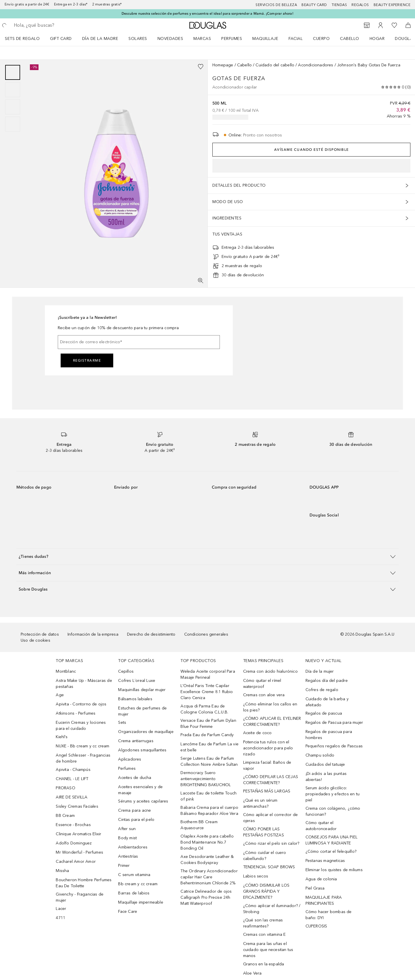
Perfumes (232, 39)
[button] (207, 556)
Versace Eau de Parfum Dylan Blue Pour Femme (208, 724)
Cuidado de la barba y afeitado (327, 702)
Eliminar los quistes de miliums (334, 870)
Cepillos (126, 671)
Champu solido (320, 755)
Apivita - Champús (73, 770)
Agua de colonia (321, 879)
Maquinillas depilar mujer (142, 690)
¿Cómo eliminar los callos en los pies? (270, 707)
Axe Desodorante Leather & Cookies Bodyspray (207, 860)
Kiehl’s (62, 737)
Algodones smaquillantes (142, 750)
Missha (62, 871)
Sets (122, 723)
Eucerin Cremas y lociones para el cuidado (81, 726)
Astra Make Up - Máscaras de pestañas (84, 684)
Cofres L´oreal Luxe (137, 681)
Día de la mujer (320, 671)
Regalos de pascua (324, 713)
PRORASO (65, 788)
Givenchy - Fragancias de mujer (80, 897)
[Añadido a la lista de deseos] (201, 67)
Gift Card (61, 39)
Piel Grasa (315, 888)
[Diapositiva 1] (13, 72)
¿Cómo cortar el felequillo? (331, 851)
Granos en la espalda (264, 964)
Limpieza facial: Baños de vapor (267, 765)
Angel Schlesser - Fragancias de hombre (83, 758)
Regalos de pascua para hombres (329, 735)
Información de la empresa (93, 634)
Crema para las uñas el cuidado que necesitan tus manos (268, 950)
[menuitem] (26, 38)
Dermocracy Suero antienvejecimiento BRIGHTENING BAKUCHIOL (206, 779)
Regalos (360, 5)
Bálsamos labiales (135, 699)
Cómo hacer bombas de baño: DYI (329, 915)
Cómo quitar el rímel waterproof (262, 684)
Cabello (350, 39)
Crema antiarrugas (136, 741)
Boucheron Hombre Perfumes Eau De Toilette (84, 883)
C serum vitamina (134, 875)
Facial (296, 39)
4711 (60, 918)
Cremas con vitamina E (265, 934)
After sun (127, 829)
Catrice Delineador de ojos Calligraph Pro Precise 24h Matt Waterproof (206, 897)
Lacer (61, 909)
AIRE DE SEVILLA (72, 797)
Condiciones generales (206, 634)
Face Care (128, 911)
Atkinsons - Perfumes (76, 713)
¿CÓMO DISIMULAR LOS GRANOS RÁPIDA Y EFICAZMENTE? (266, 891)
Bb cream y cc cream (138, 884)
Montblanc (66, 671)
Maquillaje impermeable (141, 902)
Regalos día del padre (327, 681)
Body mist (127, 838)
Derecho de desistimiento (151, 634)
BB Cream (65, 816)
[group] (13, 98)
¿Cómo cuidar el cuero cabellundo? (265, 856)
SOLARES (138, 39)
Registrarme (87, 360)
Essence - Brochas (73, 825)
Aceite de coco (258, 733)
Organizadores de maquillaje (146, 732)
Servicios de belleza (276, 5)
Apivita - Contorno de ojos (81, 704)
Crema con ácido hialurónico (270, 671)
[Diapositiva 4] (13, 124)
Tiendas (339, 5)
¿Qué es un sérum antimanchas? (260, 803)
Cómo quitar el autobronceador (321, 826)
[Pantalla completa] (201, 281)
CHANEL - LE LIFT (72, 779)
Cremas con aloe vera (264, 695)
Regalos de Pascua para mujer (334, 723)
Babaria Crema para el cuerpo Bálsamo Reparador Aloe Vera (209, 811)
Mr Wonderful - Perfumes (79, 852)
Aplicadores (130, 759)
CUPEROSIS (316, 926)
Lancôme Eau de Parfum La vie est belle (210, 747)
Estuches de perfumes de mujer (142, 711)
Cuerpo (321, 39)
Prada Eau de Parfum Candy (207, 735)
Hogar (377, 39)
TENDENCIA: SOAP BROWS (269, 867)
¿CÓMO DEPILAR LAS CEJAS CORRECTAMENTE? (271, 780)
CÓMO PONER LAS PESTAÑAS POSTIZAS (264, 832)
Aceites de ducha (135, 778)
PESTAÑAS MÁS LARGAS (267, 791)
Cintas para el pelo (136, 820)
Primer (124, 866)
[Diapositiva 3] (13, 107)
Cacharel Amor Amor (76, 862)
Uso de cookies (35, 640)
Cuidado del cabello (275, 65)
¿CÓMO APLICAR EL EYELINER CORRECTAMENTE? (272, 722)
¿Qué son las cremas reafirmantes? (263, 923)
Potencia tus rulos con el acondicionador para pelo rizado (268, 748)
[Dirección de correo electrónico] (139, 342)
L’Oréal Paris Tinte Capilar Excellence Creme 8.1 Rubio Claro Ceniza (207, 692)
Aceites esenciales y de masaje (140, 790)
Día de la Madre (100, 39)
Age (60, 695)
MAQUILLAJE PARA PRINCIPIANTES (324, 900)
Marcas (202, 39)
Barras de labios (134, 893)
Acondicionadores (316, 65)
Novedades (170, 39)
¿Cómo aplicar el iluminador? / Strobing (272, 909)
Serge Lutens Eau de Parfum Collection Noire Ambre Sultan (209, 761)
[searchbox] (56, 25)
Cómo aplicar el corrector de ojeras (271, 818)
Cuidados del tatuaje (325, 764)
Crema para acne (135, 810)
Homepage (223, 65)
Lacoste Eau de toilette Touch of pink (209, 796)
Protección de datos (40, 634)
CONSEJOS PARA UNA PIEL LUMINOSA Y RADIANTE (332, 840)
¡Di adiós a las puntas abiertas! (326, 777)
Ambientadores (133, 847)
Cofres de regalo (322, 690)
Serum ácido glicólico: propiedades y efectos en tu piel (333, 794)
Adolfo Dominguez (74, 843)
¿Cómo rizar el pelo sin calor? (271, 843)
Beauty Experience (392, 5)
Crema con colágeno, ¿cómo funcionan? (333, 811)
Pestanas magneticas (325, 861)
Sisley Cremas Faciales (77, 806)
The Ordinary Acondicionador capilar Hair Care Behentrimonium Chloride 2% (209, 877)
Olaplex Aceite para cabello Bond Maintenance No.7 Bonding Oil (207, 842)
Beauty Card (314, 5)
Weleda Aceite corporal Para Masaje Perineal (208, 674)
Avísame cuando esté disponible (312, 150)
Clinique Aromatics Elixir (78, 834)
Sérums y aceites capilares (143, 801)
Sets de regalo (22, 39)
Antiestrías (128, 856)
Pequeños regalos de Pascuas (334, 746)
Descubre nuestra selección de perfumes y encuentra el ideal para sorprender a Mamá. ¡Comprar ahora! (207, 13)
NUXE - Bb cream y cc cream (82, 746)
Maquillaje (265, 39)
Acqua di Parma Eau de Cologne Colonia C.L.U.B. (204, 709)
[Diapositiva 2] (13, 90)
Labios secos (256, 876)
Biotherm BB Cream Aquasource (199, 825)
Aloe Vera (252, 973)
